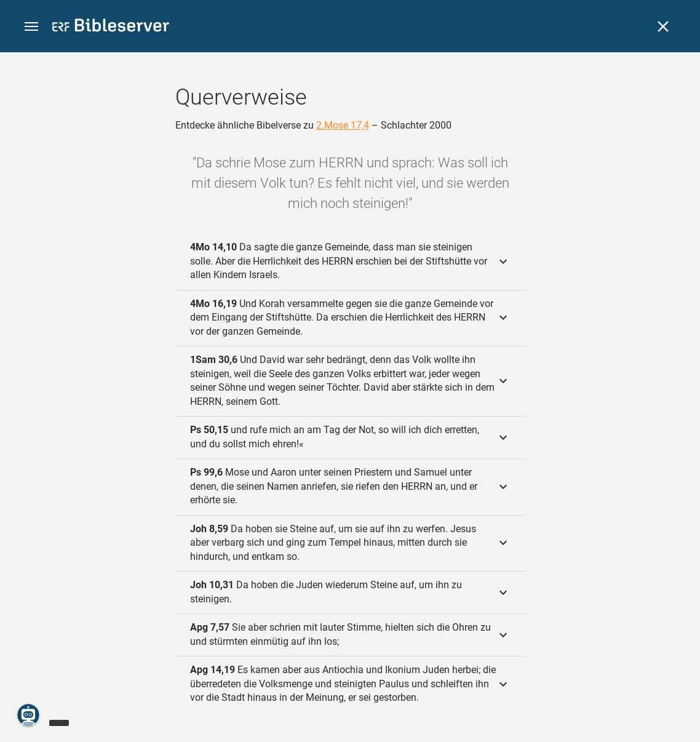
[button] (31, 27)
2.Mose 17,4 (343, 125)
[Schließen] (663, 26)
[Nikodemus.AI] (28, 715)
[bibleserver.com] (111, 27)
